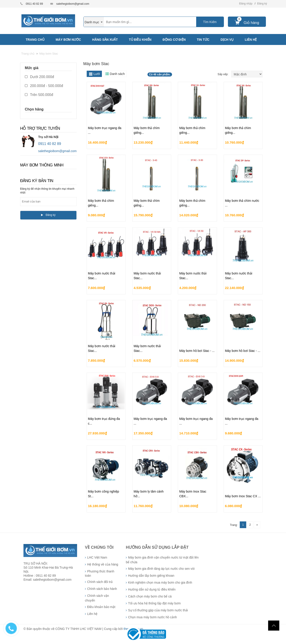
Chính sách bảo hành (102, 589)
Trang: (234, 525)
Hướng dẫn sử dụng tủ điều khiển (152, 589)
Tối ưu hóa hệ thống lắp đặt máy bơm (154, 603)
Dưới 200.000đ (39, 77)
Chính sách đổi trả (100, 582)
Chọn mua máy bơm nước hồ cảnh (152, 617)
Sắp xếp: (223, 74)
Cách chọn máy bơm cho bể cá (150, 596)
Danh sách (117, 74)
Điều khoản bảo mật (101, 607)
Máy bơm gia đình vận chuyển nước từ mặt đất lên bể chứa (162, 560)
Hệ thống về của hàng (103, 564)
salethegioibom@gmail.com (73, 4)
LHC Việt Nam (97, 557)
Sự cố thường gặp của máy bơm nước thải (158, 610)
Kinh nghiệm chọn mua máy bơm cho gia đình (160, 582)
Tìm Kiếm (210, 22)
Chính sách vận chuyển (97, 598)
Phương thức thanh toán (100, 573)
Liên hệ (92, 614)
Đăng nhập (246, 4)
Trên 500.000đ (39, 95)
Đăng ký (262, 4)
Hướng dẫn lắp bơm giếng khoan (151, 576)
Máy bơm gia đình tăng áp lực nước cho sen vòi (161, 569)
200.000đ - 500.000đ (44, 86)
